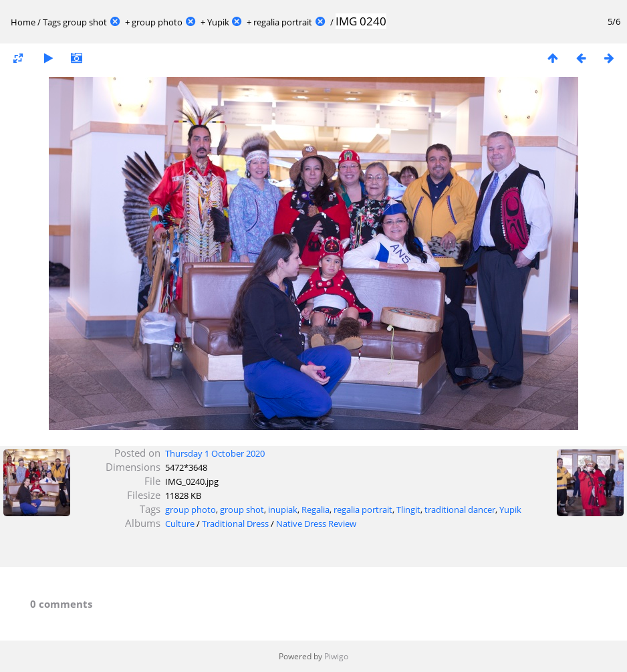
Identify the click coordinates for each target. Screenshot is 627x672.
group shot (85, 22)
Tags (52, 22)
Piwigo (336, 656)
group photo (157, 22)
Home (23, 22)
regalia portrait (283, 22)
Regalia (316, 510)
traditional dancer (460, 510)
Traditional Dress (235, 524)
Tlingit (408, 510)
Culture (180, 524)
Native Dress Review (316, 524)
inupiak (283, 510)
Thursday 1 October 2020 (215, 453)
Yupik (218, 22)
